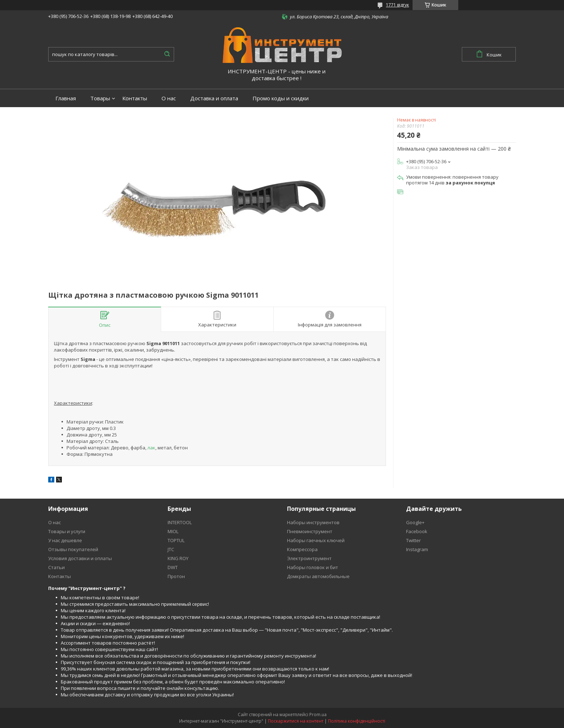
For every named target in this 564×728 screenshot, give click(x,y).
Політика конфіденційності (357, 721)
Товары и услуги (67, 531)
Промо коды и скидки (281, 98)
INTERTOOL (180, 522)
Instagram (417, 549)
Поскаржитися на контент (296, 721)
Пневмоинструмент (310, 531)
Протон (176, 576)
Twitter (413, 540)
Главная (66, 98)
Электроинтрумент (309, 558)
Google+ (415, 522)
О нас (169, 98)
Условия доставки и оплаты (80, 558)
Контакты (135, 98)
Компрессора (302, 549)
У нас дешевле (65, 540)
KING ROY (178, 558)
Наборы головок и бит (313, 567)
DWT (173, 567)
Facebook (417, 531)
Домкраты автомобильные (318, 576)
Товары (100, 98)
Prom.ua (318, 715)
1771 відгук (397, 5)
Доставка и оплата (214, 98)
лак (151, 448)
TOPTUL (176, 540)
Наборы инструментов (313, 522)
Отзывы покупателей (73, 549)
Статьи (56, 567)
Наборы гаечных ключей (316, 540)
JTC (171, 549)
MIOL (173, 531)
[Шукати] (167, 54)
